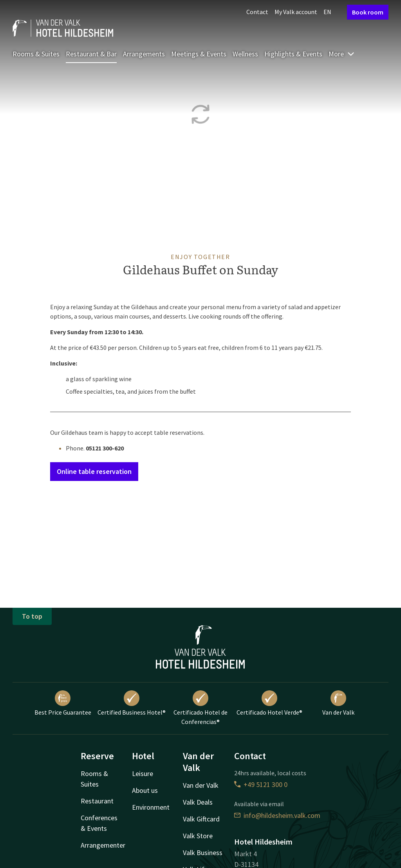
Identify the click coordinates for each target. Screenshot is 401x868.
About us (145, 790)
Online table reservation (94, 471)
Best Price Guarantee (63, 703)
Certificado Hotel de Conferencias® (200, 708)
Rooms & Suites (36, 54)
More (342, 54)
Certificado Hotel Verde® (269, 703)
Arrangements (144, 54)
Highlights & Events (293, 54)
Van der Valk (338, 703)
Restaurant (97, 801)
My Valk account (296, 12)
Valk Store (198, 836)
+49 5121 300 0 (261, 784)
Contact (257, 12)
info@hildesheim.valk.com (277, 815)
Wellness (245, 54)
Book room (368, 12)
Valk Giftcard (201, 819)
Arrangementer (103, 845)
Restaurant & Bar (91, 54)
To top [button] (32, 616)
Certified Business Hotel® (132, 703)
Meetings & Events (199, 54)
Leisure (143, 773)
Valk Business (203, 853)
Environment (151, 807)
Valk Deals (198, 802)
